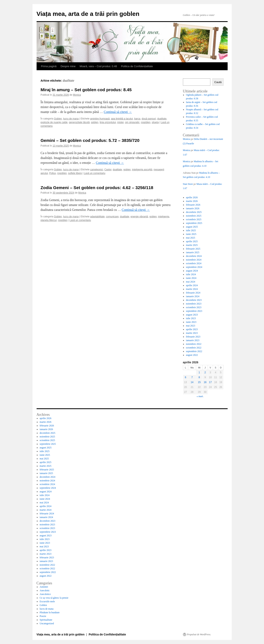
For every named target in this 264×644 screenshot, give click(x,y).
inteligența (164, 217)
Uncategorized (47, 623)
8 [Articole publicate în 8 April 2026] (199, 377)
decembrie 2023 (194, 300)
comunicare (112, 217)
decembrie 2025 (194, 212)
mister (120, 122)
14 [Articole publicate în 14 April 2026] (192, 382)
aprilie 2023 (192, 329)
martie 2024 (192, 289)
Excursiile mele (47, 601)
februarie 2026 (193, 205)
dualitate (162, 119)
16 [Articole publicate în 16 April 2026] (205, 382)
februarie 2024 (193, 293)
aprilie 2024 (192, 285)
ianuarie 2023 (193, 340)
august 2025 (192, 227)
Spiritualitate (46, 620)
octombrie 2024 (194, 263)
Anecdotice (45, 594)
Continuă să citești (118, 112)
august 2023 (192, 315)
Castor (108, 170)
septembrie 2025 (194, 223)
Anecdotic (45, 590)
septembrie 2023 (194, 311)
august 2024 (192, 271)
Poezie (43, 616)
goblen (95, 122)
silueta (155, 122)
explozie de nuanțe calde (54, 122)
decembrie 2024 (194, 256)
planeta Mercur (49, 220)
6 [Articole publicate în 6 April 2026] (185, 377)
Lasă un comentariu (95, 173)
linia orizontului (108, 122)
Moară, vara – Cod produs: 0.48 (98, 66)
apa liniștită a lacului (122, 119)
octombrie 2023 (194, 307)
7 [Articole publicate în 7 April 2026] (192, 377)
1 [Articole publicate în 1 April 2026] (199, 372)
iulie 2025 (191, 230)
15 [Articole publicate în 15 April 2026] (199, 382)
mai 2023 (191, 326)
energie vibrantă (139, 217)
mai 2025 (191, 238)
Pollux (53, 173)
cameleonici (97, 170)
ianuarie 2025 (193, 252)
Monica (77, 95)
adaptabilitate (97, 217)
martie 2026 (192, 201)
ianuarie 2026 (193, 208)
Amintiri (44, 587)
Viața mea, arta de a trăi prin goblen (88, 14)
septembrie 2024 (194, 267)
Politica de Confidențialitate (137, 66)
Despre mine (68, 66)
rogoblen (146, 122)
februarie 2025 (193, 249)
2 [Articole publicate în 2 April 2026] (205, 372)
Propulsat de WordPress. (199, 634)
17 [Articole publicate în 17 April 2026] (210, 382)
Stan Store (188, 184)
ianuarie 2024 (193, 296)
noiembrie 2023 (194, 304)
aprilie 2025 (192, 241)
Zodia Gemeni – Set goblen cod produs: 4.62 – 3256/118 (97, 188)
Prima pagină (49, 66)
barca (137, 119)
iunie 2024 (191, 278)
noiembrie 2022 (194, 344)
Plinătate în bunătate (50, 612)
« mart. (200, 396)
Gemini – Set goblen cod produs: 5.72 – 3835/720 (90, 140)
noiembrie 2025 (194, 216)
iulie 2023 (191, 318)
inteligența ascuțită (142, 170)
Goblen (58, 119)
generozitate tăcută (79, 122)
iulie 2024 (191, 274)
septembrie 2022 (194, 351)
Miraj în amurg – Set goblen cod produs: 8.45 (86, 90)
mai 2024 (191, 282)
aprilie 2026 (192, 197)
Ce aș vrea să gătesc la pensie (54, 598)
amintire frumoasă (100, 119)
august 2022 (192, 355)
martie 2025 (192, 245)
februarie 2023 (193, 337)
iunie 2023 (191, 322)
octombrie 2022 (194, 348)
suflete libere (75, 173)
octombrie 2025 (194, 219)
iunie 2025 (191, 234)
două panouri (149, 119)
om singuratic (132, 122)
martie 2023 (192, 333)
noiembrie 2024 (194, 260)
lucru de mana (71, 119)
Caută (218, 82)
